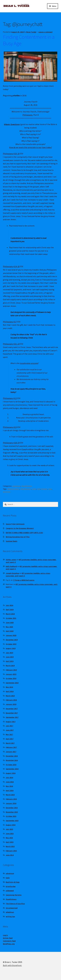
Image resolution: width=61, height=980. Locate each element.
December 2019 (12, 640)
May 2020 (9, 627)
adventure (16, 486)
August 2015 (11, 825)
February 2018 (11, 700)
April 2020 (10, 631)
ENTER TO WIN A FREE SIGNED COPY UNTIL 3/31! (24, 533)
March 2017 (10, 743)
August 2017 (11, 722)
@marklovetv (26, 489)
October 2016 (11, 765)
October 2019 (11, 644)
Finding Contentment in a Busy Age (29, 40)
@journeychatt (13, 489)
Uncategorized (12, 908)
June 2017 (10, 730)
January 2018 (11, 704)
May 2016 (9, 786)
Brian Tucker (31, 32)
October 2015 (11, 816)
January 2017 (11, 752)
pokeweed (10, 891)
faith (34, 489)
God (39, 489)
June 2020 (10, 623)
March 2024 (10, 614)
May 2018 (9, 687)
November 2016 (12, 760)
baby (8, 878)
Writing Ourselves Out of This (18, 537)
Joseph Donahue (12, 573)
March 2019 (10, 666)
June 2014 (10, 855)
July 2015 (9, 829)
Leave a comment (46, 32)
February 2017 (11, 747)
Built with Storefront (12, 965)
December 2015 (12, 808)
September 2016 (12, 769)
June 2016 (10, 782)
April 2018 (10, 691)
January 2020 (11, 635)
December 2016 (12, 756)
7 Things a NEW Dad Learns (24, 580)
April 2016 (10, 790)
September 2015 (12, 821)
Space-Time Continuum (15, 524)
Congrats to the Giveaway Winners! (20, 528)
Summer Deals (12, 541)
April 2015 (10, 842)
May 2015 (9, 838)
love (50, 489)
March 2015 (10, 846)
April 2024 (10, 610)
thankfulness (27, 486)
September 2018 (12, 683)
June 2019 (10, 657)
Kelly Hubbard (11, 566)
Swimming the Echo (14, 895)
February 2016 (11, 799)
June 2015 (10, 834)
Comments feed (9, 941)
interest (44, 489)
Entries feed (8, 938)
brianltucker (11, 886)
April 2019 (10, 661)
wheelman (10, 912)
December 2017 (12, 709)
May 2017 (9, 734)
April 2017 (10, 739)
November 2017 (12, 713)
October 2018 (11, 678)
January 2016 (11, 803)
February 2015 (11, 851)
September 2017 (12, 717)
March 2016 (10, 795)
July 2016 (9, 778)
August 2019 (11, 648)
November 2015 (12, 812)
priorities (7, 492)
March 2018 (10, 696)
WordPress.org (9, 944)
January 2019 (11, 674)
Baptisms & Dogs (13, 882)
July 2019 (9, 653)
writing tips (10, 916)
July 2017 (9, 726)
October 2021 (11, 618)
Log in (5, 935)
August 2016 (11, 773)
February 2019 (11, 670)
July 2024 (9, 605)
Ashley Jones (11, 560)
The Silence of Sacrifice (15, 904)
